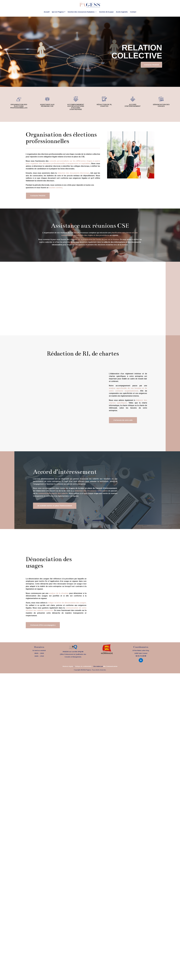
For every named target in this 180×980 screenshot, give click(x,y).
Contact (133, 12)
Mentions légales (68, 668)
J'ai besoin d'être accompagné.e (44, 627)
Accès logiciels (122, 12)
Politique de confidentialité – (84, 668)
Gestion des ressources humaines (81, 12)
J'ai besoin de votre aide (124, 422)
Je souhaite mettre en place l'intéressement (56, 507)
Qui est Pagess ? (59, 12)
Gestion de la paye (106, 12)
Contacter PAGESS (147, 65)
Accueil (47, 12)
